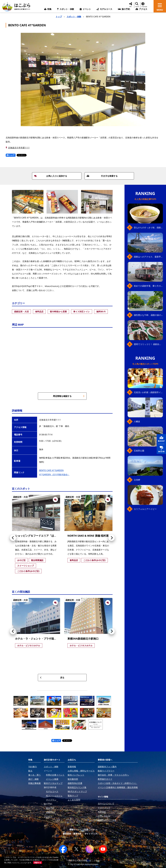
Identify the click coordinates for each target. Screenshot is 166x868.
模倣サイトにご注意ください (83, 829)
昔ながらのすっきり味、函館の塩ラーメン (148, 228)
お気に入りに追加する (51, 176)
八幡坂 (137, 421)
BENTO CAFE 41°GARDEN (51, 470)
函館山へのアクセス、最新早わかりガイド (148, 257)
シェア (11, 155)
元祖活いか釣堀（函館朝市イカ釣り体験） (148, 392)
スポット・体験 (74, 17)
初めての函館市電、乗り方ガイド (148, 286)
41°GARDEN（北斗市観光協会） (54, 475)
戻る (52, 678)
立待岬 (137, 480)
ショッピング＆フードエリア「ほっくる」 (40, 536)
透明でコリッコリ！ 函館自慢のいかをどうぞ (148, 344)
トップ (59, 17)
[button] (13, 538)
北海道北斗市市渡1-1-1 (19, 148)
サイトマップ (91, 834)
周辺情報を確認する (69, 396)
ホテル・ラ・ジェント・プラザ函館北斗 (38, 639)
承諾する (38, 863)
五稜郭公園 (139, 451)
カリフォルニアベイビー (145, 509)
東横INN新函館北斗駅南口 (83, 639)
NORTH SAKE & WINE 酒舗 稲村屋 (88, 536)
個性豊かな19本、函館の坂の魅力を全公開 (148, 315)
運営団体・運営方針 (72, 834)
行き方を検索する (102, 176)
